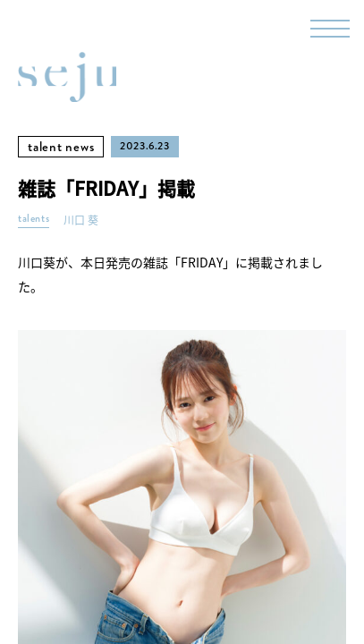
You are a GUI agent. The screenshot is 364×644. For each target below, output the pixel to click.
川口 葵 (81, 220)
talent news (61, 147)
